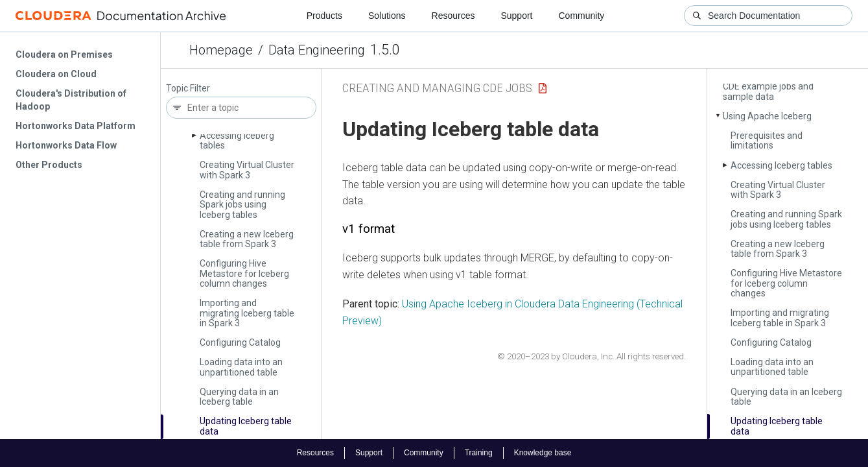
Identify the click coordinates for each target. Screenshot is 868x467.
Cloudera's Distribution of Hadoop (71, 100)
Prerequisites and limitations (767, 140)
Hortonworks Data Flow (66, 145)
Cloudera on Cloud (56, 74)
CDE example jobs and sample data (768, 91)
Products (324, 16)
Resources (453, 16)
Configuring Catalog (240, 342)
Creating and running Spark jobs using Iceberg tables (242, 205)
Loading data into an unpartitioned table (241, 367)
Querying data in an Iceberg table (239, 397)
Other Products (49, 165)
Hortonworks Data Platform (76, 126)
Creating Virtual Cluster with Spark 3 (247, 170)
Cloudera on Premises (64, 54)
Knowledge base (543, 453)
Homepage (221, 50)
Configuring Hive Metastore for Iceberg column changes (244, 273)
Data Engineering (317, 50)
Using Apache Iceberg (767, 116)
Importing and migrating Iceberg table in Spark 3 (247, 313)
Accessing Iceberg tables (237, 140)
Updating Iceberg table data (246, 426)
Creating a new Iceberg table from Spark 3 (247, 239)
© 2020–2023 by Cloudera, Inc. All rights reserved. (592, 356)
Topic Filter (188, 89)
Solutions (387, 16)
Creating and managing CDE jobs (437, 88)
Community (582, 16)
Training (479, 453)
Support (516, 16)
